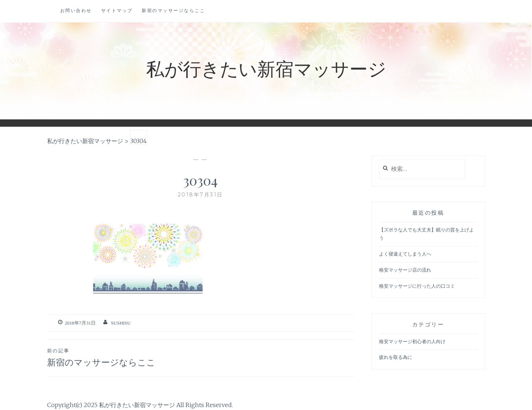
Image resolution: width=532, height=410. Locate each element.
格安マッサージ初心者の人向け (412, 342)
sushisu (121, 323)
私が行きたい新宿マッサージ (266, 68)
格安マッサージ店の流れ (405, 270)
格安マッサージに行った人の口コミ (417, 286)
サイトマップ (117, 10)
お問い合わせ (76, 10)
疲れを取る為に (396, 357)
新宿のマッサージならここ (173, 10)
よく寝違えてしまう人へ (405, 254)
